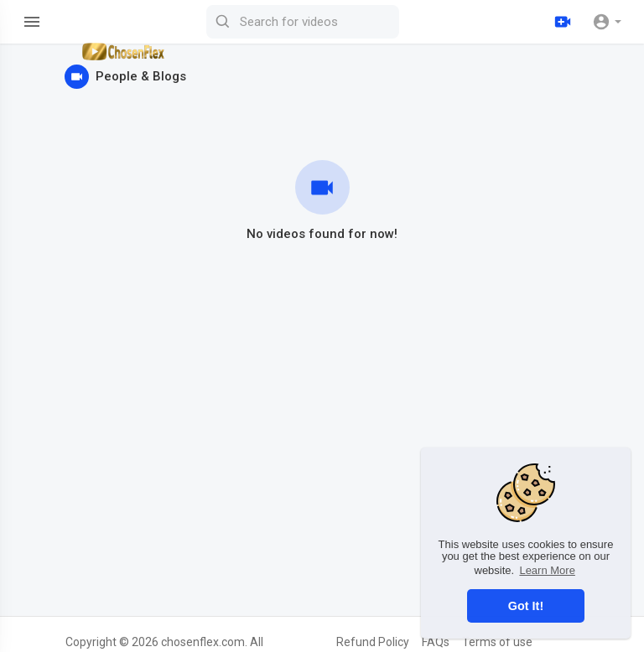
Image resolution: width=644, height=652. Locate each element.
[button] (607, 22)
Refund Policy (373, 642)
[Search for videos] (303, 22)
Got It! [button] (526, 606)
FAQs (436, 642)
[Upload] (563, 22)
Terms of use (497, 642)
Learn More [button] (547, 570)
